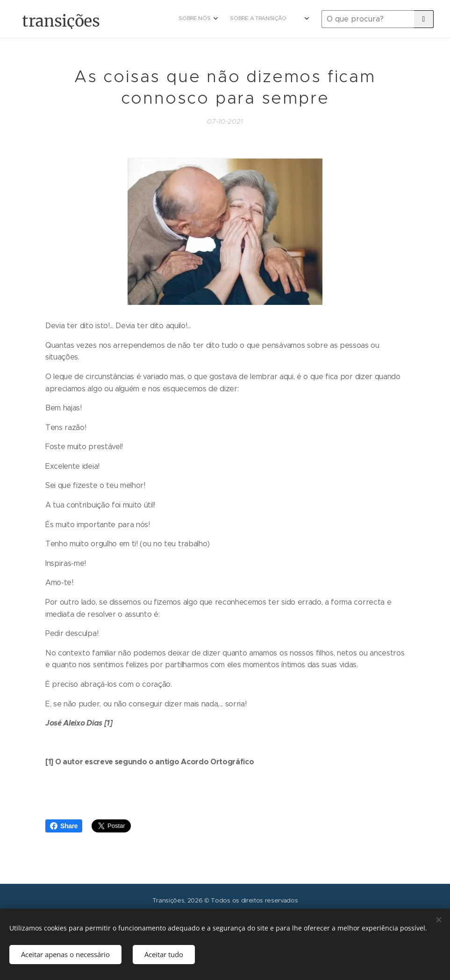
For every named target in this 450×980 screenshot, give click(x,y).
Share (64, 826)
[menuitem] (228, 19)
